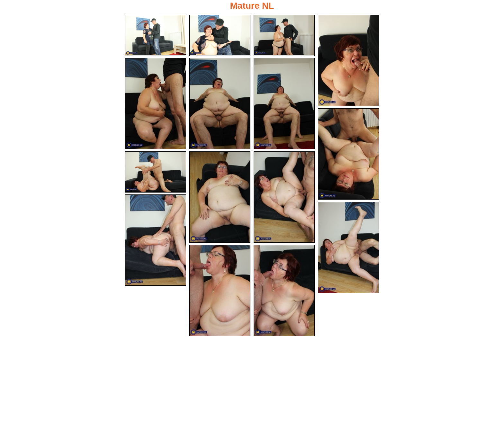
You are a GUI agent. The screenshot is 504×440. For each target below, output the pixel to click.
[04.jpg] (348, 60)
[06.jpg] (220, 103)
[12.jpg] (156, 240)
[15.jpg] (284, 291)
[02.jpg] (220, 35)
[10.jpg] (220, 197)
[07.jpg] (284, 103)
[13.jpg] (348, 247)
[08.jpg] (348, 154)
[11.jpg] (284, 197)
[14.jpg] (220, 291)
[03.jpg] (284, 35)
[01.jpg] (156, 35)
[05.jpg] (156, 103)
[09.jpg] (156, 172)
